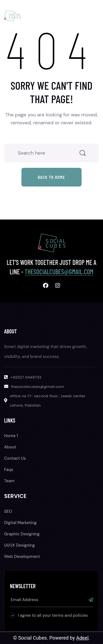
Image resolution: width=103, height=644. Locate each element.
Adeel (82, 638)
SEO (8, 511)
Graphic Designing (22, 534)
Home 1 (11, 436)
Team (9, 481)
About (10, 447)
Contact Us (15, 458)
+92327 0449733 (26, 377)
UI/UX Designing (20, 545)
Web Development (22, 557)
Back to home (52, 177)
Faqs (9, 470)
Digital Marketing (20, 523)
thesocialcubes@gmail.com (59, 272)
